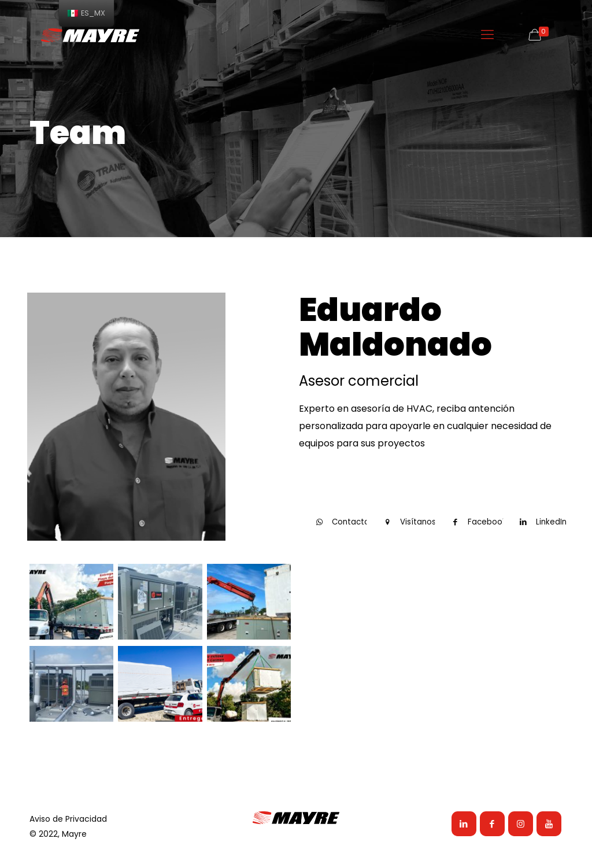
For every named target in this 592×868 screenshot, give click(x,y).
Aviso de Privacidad (68, 819)
